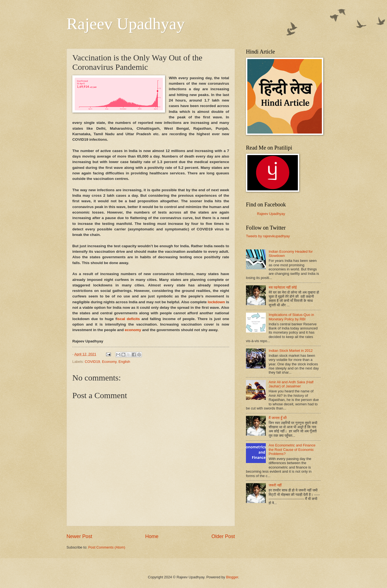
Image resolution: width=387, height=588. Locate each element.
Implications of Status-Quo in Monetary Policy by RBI (291, 317)
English (124, 362)
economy (133, 330)
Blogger (232, 577)
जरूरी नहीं (275, 485)
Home (152, 536)
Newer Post (79, 536)
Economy (109, 362)
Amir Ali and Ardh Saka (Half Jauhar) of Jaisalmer (291, 384)
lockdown (216, 302)
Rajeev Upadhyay (126, 24)
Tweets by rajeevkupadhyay (268, 236)
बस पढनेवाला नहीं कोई (283, 287)
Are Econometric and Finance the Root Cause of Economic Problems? (292, 449)
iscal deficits (128, 319)
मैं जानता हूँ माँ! (278, 418)
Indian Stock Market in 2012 (291, 351)
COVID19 (92, 362)
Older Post (223, 536)
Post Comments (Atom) (107, 547)
